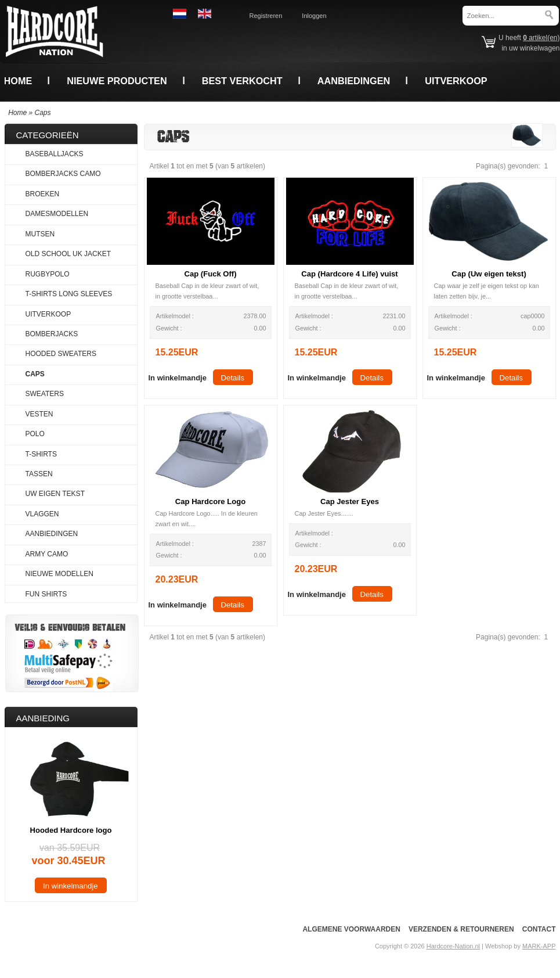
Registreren (266, 16)
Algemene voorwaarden (351, 929)
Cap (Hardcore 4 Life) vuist (349, 274)
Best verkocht (242, 81)
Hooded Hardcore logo (71, 830)
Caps (43, 113)
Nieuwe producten (117, 81)
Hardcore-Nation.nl (453, 946)
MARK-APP (539, 946)
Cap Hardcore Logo (210, 501)
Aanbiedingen (354, 81)
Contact (539, 929)
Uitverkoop (456, 81)
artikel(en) (541, 38)
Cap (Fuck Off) (210, 274)
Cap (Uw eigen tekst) (489, 274)
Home (18, 81)
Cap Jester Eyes (350, 501)
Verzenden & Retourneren (461, 929)
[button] (178, 377)
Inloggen (314, 16)
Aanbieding (43, 718)
